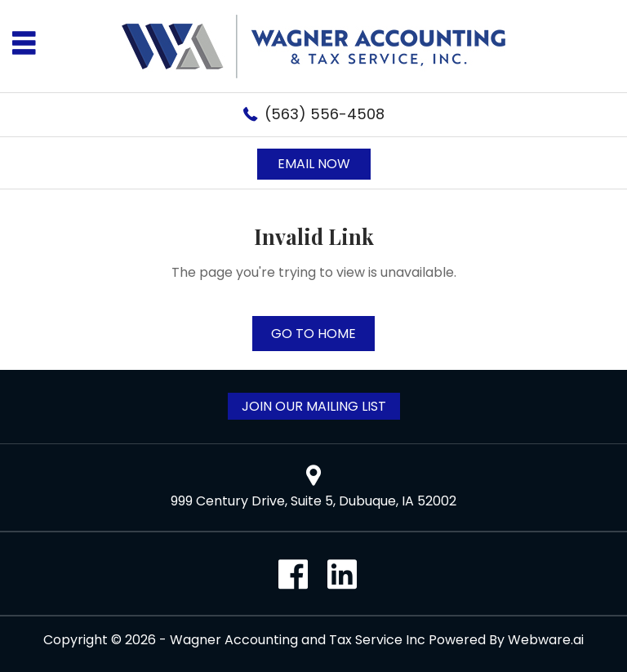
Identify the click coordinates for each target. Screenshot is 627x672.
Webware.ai (546, 640)
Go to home (313, 334)
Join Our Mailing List (314, 406)
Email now (314, 164)
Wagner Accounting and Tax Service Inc (298, 640)
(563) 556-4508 (325, 114)
